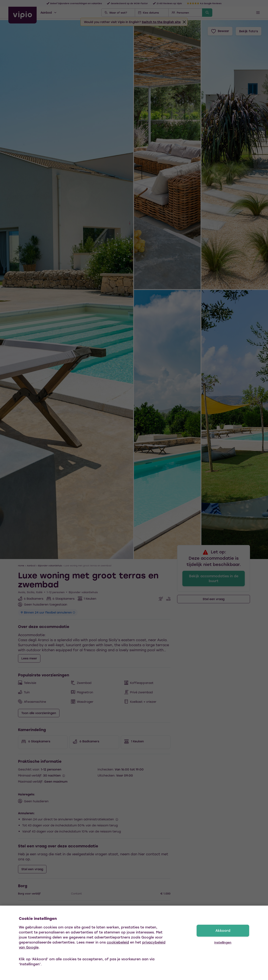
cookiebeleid (118, 942)
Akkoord (223, 930)
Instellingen (223, 942)
